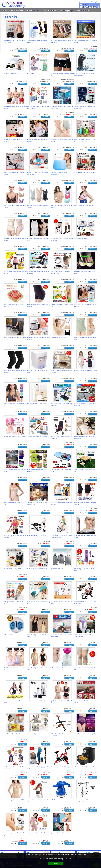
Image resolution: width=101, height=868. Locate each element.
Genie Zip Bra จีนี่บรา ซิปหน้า (58, 338)
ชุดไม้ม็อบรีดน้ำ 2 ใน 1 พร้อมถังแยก (37, 404)
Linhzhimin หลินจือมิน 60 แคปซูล (12, 734)
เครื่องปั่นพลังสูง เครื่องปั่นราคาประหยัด (85, 173)
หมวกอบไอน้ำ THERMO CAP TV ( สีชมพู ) (15, 437)
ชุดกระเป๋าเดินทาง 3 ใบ (57, 569)
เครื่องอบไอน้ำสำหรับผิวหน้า (58, 668)
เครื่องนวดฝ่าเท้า (8, 635)
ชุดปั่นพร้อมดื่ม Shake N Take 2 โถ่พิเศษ (61, 833)
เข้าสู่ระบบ (80, 2)
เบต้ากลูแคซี (31, 73)
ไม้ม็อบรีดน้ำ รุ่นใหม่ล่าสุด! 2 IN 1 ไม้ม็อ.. (38, 437)
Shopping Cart (95, 2)
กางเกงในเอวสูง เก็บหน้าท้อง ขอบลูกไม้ (85, 734)
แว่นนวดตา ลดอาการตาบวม (12, 73)
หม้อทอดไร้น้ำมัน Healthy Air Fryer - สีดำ (85, 767)
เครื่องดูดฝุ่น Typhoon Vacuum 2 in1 (36, 734)
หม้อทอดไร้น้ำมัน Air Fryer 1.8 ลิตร (13, 569)
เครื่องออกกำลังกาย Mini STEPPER (36, 536)
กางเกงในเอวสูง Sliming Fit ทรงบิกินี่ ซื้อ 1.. (15, 800)
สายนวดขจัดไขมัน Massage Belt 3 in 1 (84, 206)
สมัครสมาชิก (87, 2)
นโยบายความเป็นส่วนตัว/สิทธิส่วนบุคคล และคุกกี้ (56, 859)
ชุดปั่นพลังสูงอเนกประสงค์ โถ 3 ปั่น (36, 701)
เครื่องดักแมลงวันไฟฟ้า (80, 239)
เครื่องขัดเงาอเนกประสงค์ (57, 800)
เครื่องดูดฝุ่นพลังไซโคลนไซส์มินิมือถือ (37, 569)
